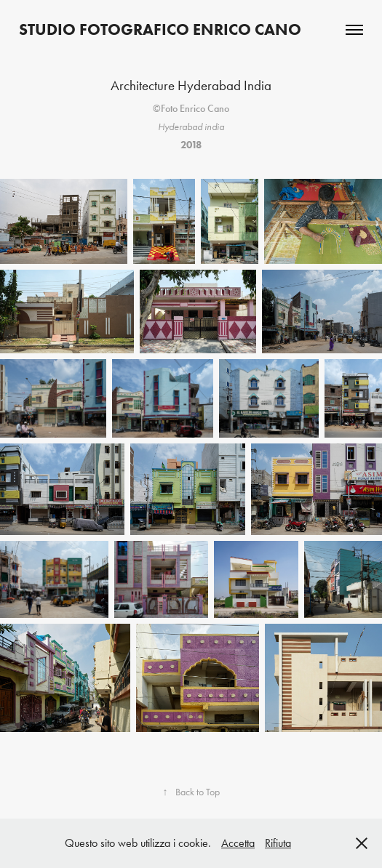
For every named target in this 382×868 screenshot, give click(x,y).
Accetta (238, 843)
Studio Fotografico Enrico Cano (160, 29)
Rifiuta (278, 843)
